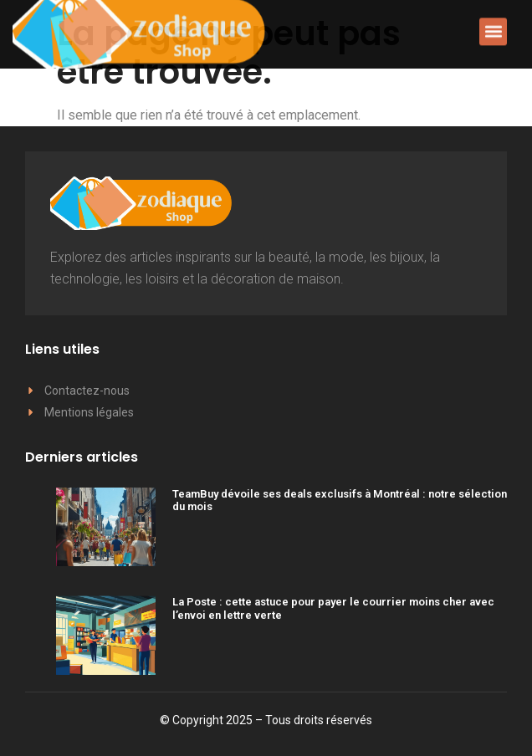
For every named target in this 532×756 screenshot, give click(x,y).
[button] (493, 29)
